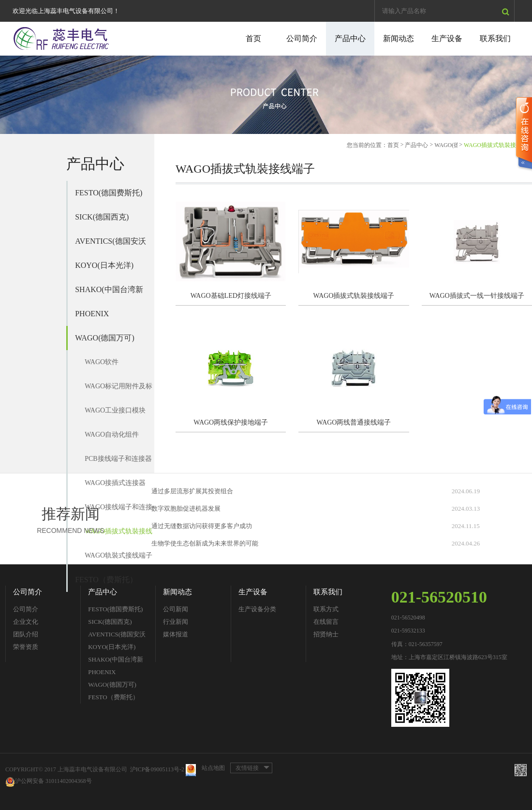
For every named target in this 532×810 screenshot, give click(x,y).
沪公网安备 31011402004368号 (49, 782)
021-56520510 (439, 597)
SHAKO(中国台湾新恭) (109, 294)
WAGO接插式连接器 (115, 483)
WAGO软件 (102, 362)
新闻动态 (399, 38)
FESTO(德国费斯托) (109, 193)
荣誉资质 (26, 647)
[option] (266, 95)
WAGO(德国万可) (105, 338)
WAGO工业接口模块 (115, 410)
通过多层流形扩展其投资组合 (192, 491)
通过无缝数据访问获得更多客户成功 (202, 526)
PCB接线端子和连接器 (118, 459)
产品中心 (350, 38)
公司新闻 (176, 609)
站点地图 (213, 768)
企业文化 (26, 622)
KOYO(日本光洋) (104, 265)
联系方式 (326, 609)
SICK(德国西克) (102, 217)
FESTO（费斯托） (106, 580)
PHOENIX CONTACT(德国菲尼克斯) (110, 318)
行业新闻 (176, 622)
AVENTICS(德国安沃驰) (110, 245)
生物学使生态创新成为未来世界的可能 (205, 543)
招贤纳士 (326, 634)
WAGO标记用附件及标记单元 (118, 390)
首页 (253, 38)
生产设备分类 (257, 609)
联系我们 (495, 38)
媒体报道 (176, 634)
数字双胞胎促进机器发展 (186, 508)
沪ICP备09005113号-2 (157, 770)
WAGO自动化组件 (112, 434)
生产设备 (447, 38)
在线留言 (326, 622)
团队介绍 (26, 634)
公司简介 (302, 38)
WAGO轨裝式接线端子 (118, 555)
